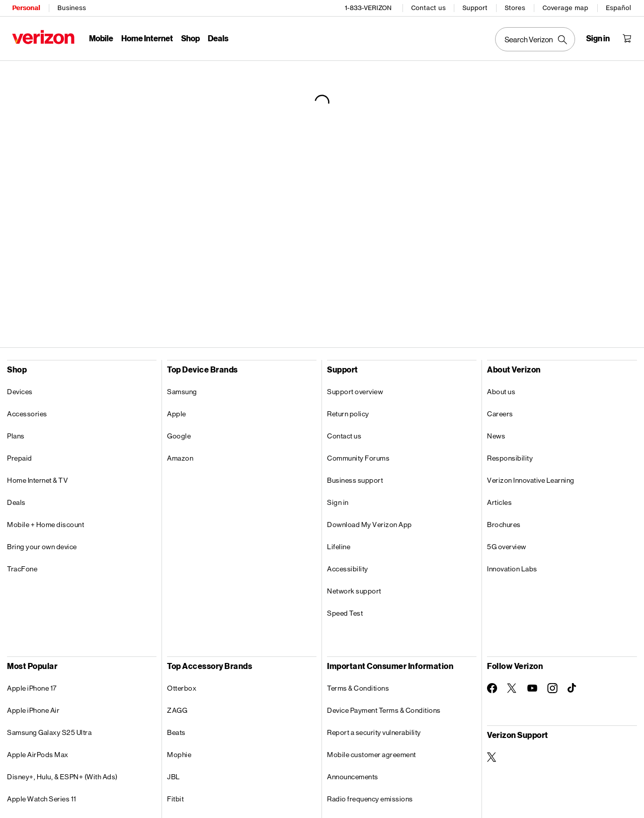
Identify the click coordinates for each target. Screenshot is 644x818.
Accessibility (348, 569)
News (496, 436)
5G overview (507, 547)
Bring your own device (42, 547)
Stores (515, 8)
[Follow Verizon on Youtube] (532, 688)
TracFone (22, 569)
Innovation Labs (512, 569)
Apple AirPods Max (38, 755)
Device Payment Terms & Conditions (384, 710)
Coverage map (565, 8)
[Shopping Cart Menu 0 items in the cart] (627, 38)
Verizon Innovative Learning (531, 480)
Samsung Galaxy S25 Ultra (49, 732)
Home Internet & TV (37, 480)
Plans (16, 436)
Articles (499, 502)
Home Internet (147, 38)
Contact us (428, 8)
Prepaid (20, 458)
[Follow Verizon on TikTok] (573, 688)
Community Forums (358, 458)
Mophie (179, 755)
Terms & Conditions (358, 688)
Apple (177, 414)
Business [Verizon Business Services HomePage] (72, 8)
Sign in (338, 502)
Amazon (180, 458)
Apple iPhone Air (33, 710)
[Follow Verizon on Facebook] (492, 688)
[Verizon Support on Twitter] (492, 757)
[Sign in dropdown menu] (598, 38)
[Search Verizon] (535, 39)
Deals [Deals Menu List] (218, 38)
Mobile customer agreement (372, 755)
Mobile (101, 38)
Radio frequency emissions (370, 799)
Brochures (504, 525)
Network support (354, 591)
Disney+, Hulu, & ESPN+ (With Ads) (62, 777)
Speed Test (345, 613)
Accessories (27, 414)
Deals (16, 502)
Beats (176, 732)
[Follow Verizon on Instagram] (552, 688)
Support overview (355, 392)
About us (501, 392)
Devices (20, 392)
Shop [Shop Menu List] (190, 38)
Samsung (182, 392)
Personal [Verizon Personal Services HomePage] (26, 8)
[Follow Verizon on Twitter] (512, 688)
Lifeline (339, 547)
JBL (174, 777)
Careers (500, 414)
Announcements (353, 777)
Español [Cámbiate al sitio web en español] (618, 8)
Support (475, 8)
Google (179, 436)
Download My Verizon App (370, 525)
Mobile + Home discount (46, 525)
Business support (355, 480)
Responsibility (510, 458)
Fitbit (175, 799)
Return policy (348, 414)
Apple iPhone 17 (32, 688)
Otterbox (182, 688)
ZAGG (177, 710)
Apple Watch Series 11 (42, 799)
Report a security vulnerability (374, 732)
